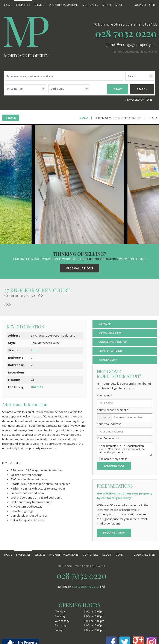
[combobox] (104, 417)
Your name (105, 395)
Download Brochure (113, 341)
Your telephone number (113, 409)
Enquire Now (114, 465)
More (119, 5)
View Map (105, 323)
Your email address (109, 423)
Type (125, 80)
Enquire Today (114, 532)
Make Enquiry (108, 359)
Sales (131, 76)
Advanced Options (139, 99)
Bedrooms (57, 89)
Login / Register (144, 5)
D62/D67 (37, 386)
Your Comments (108, 438)
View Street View (110, 332)
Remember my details (114, 458)
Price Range (15, 89)
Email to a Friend (111, 350)
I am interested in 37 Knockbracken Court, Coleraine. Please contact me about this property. (125, 448)
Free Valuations (80, 268)
